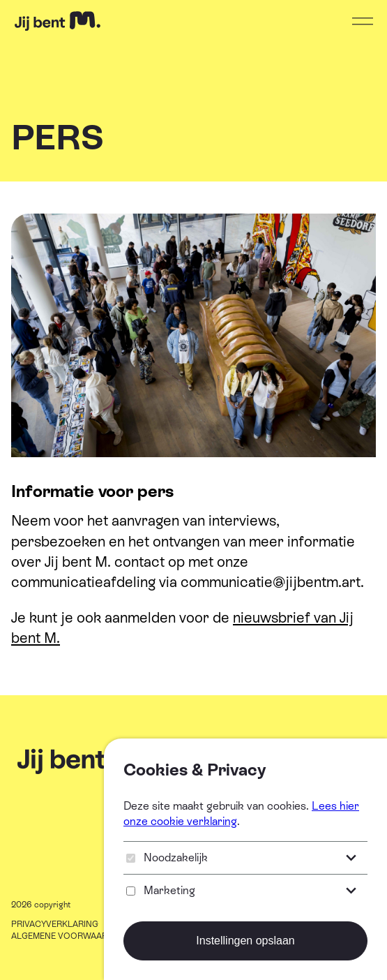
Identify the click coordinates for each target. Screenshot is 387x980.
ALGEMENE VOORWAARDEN (68, 936)
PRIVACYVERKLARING (55, 924)
